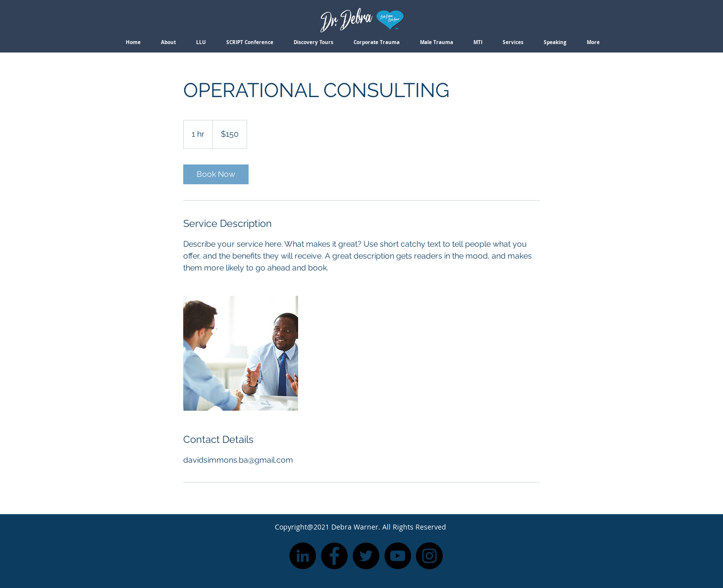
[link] (216, 174)
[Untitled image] (241, 353)
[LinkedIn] (303, 556)
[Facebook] (334, 556)
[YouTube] (398, 556)
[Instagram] (429, 556)
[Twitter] (366, 556)
